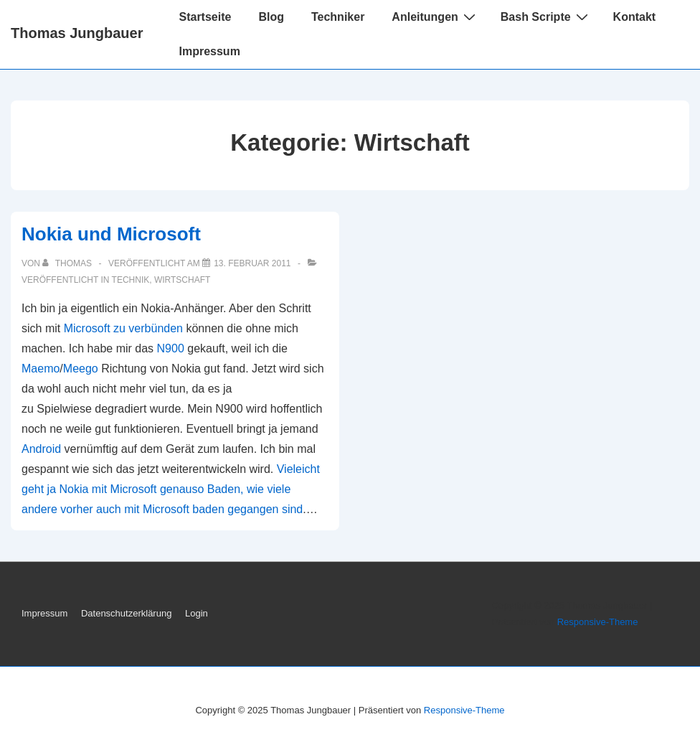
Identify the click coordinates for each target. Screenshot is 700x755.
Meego (81, 369)
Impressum (209, 51)
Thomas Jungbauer (77, 33)
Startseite (205, 17)
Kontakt (635, 17)
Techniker (338, 17)
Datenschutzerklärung (126, 613)
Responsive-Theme (598, 622)
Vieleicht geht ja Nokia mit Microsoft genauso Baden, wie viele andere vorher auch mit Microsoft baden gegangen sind (171, 489)
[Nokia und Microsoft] (252, 263)
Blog (271, 17)
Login (197, 613)
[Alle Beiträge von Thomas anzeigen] (68, 263)
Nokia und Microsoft (111, 234)
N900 (171, 348)
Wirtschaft (182, 280)
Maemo (41, 369)
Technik (131, 280)
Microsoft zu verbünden (123, 328)
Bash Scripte (546, 17)
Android (41, 449)
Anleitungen (435, 17)
